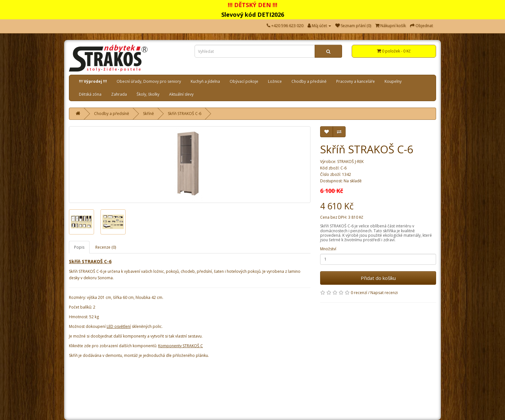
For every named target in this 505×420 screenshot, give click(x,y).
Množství (328, 249)
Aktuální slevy (181, 94)
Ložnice (275, 81)
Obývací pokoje (244, 81)
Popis (79, 247)
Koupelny (393, 81)
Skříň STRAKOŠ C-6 (185, 114)
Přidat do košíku (378, 278)
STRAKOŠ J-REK (350, 162)
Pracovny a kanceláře (356, 81)
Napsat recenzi (384, 293)
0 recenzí (359, 293)
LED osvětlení (119, 326)
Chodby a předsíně (309, 81)
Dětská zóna (90, 94)
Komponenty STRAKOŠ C (181, 346)
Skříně (148, 114)
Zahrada (119, 94)
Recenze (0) (106, 247)
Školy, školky (148, 94)
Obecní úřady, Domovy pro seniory (149, 81)
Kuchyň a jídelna (205, 81)
